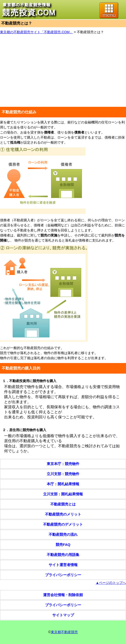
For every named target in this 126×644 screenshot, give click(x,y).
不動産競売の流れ (63, 534)
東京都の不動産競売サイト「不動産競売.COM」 (36, 32)
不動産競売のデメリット (63, 524)
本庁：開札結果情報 (63, 484)
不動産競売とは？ (90, 32)
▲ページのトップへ (111, 583)
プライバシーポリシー (63, 575)
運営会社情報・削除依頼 (63, 595)
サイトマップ (63, 615)
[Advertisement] (63, 71)
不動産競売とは (63, 504)
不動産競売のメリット (63, 514)
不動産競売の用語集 (63, 555)
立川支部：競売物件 (63, 474)
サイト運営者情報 (63, 565)
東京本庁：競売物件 (63, 464)
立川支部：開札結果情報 (63, 494)
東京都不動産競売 (64, 632)
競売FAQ (63, 545)
